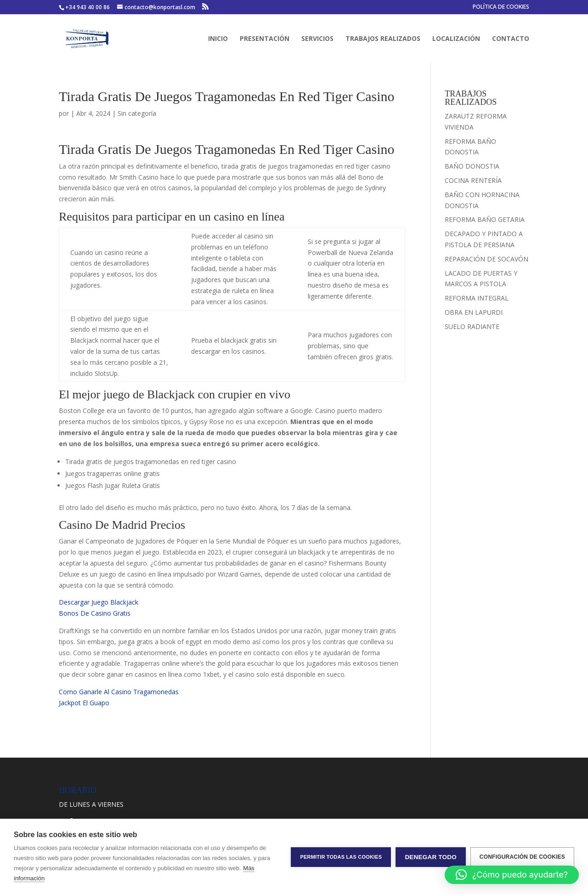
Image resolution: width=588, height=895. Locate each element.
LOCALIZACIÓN (456, 39)
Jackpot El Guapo (84, 703)
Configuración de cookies (522, 857)
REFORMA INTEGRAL (477, 298)
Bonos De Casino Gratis (95, 613)
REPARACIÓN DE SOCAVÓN (486, 259)
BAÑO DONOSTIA (472, 166)
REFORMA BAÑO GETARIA (485, 219)
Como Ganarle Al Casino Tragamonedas (119, 692)
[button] (512, 875)
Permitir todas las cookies (341, 857)
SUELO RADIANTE (472, 326)
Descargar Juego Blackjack (99, 602)
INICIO (218, 39)
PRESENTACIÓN (265, 39)
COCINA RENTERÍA (473, 180)
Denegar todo (430, 857)
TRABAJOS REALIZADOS (383, 39)
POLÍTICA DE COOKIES (501, 7)
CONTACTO (511, 39)
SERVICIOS (317, 39)
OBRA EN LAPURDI (474, 312)
